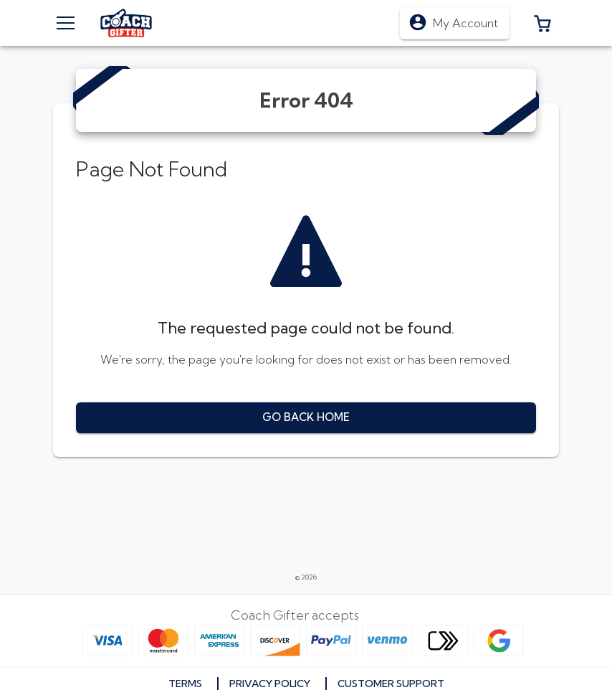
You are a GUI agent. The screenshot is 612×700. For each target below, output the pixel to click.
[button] (542, 23)
